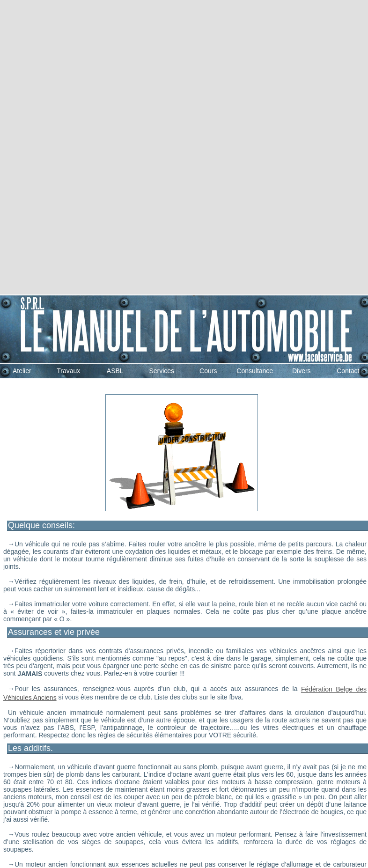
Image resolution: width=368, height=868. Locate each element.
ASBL (115, 371)
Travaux (68, 371)
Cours (208, 371)
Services (162, 371)
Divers (302, 371)
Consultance (255, 371)
